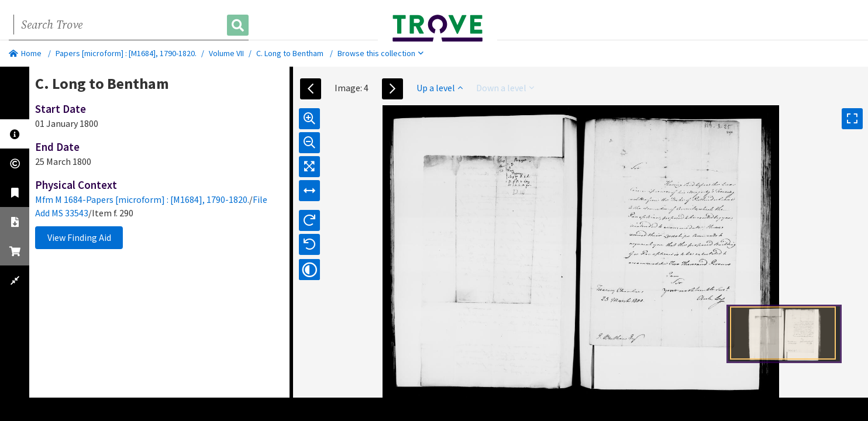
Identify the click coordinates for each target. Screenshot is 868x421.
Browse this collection (380, 53)
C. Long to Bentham (290, 53)
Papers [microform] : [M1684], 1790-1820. (126, 53)
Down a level (505, 88)
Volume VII (226, 53)
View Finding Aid (79, 237)
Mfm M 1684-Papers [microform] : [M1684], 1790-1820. (142, 199)
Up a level (440, 88)
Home (25, 53)
